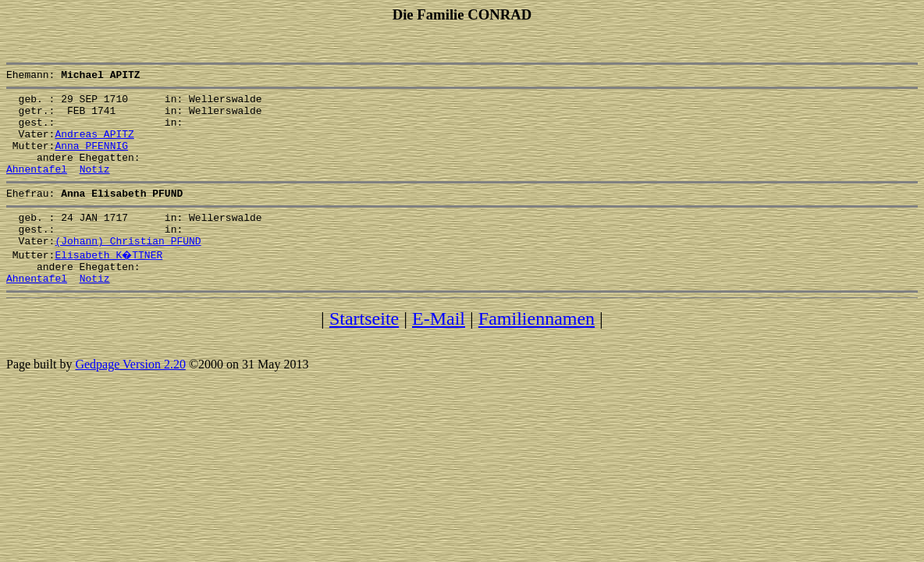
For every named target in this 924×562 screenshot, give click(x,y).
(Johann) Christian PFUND (128, 269)
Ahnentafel (37, 187)
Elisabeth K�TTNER (109, 283)
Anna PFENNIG (91, 159)
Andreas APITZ (94, 145)
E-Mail (439, 351)
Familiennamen (537, 351)
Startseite (364, 351)
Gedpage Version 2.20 (130, 397)
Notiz (95, 187)
